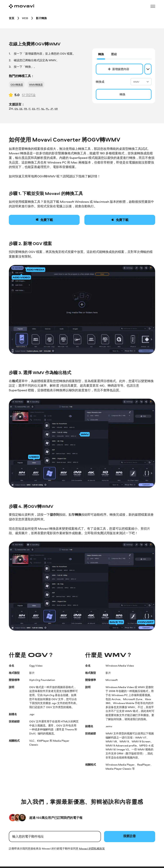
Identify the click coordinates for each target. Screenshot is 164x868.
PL (47, 109)
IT (30, 109)
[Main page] (21, 6)
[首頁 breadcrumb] (12, 18)
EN (16, 109)
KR (56, 109)
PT (38, 109)
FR (25, 109)
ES (34, 109)
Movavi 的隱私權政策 (92, 849)
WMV (141, 82)
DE (21, 109)
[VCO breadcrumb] (25, 18)
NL (43, 109)
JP (52, 109)
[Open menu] (153, 6)
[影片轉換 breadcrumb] (41, 18)
